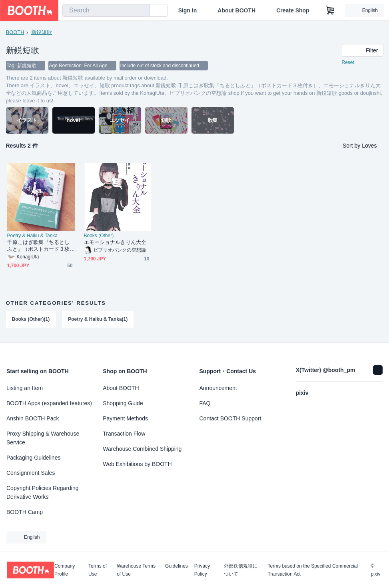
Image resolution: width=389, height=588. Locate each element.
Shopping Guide (123, 403)
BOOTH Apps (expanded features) (49, 403)
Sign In (188, 10)
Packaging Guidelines (33, 458)
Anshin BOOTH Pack (33, 418)
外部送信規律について (241, 570)
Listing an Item (25, 388)
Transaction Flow (124, 434)
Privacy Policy (202, 570)
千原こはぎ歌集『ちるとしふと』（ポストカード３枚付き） (39, 246)
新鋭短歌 (42, 32)
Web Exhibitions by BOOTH (137, 464)
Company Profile (65, 570)
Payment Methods (125, 418)
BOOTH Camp (25, 512)
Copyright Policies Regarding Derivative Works (43, 492)
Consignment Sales (31, 473)
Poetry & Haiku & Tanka (33, 236)
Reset (348, 62)
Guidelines (177, 566)
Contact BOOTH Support (230, 418)
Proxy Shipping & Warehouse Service (43, 438)
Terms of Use (98, 570)
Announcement (218, 388)
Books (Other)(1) (31, 319)
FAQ (205, 403)
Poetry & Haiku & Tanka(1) (98, 319)
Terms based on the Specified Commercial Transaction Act (312, 570)
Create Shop (293, 10)
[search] (142, 11)
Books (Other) (99, 236)
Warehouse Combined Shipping (142, 449)
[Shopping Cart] (330, 10)
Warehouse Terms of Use (136, 570)
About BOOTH (236, 10)
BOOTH (15, 32)
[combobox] (106, 10)
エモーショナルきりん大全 (115, 242)
